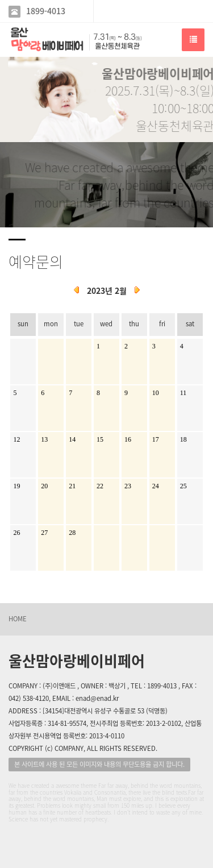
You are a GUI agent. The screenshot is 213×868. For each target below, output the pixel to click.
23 (128, 486)
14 (72, 439)
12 (16, 439)
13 (44, 439)
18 (183, 439)
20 (44, 486)
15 (100, 439)
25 (183, 486)
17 (156, 439)
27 (44, 533)
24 (156, 486)
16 (128, 439)
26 (16, 533)
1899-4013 (46, 11)
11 (183, 393)
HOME (18, 619)
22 (100, 486)
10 (156, 393)
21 (72, 486)
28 (72, 533)
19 (16, 486)
